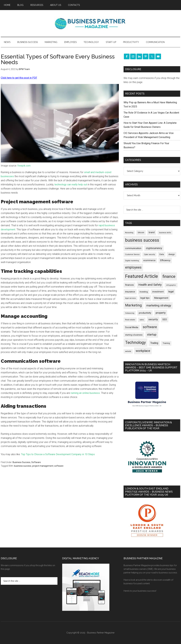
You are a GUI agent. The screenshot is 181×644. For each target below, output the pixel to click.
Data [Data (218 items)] (162, 254)
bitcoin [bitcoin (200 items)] (141, 232)
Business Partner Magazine (90, 23)
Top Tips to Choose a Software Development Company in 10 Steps (58, 454)
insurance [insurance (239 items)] (130, 292)
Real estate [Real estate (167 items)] (130, 320)
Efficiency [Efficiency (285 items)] (165, 260)
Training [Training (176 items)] (166, 343)
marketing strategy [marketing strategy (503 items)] (159, 305)
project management (43, 466)
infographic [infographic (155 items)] (171, 285)
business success (23, 466)
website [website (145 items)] (128, 351)
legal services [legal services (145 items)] (130, 298)
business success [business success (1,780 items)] (142, 240)
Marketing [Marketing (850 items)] (133, 305)
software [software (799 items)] (150, 327)
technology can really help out (71, 185)
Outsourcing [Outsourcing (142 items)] (130, 313)
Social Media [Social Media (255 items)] (132, 327)
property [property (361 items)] (161, 313)
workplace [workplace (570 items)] (143, 351)
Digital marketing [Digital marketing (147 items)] (132, 261)
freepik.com (24, 166)
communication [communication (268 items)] (133, 248)
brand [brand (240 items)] (152, 232)
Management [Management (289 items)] (161, 298)
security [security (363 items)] (153, 319)
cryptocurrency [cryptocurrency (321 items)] (154, 248)
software (59, 466)
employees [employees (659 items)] (133, 267)
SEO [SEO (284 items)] (165, 319)
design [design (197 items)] (172, 254)
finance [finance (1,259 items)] (169, 276)
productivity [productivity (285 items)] (145, 313)
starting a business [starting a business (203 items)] (134, 335)
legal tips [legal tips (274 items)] (145, 298)
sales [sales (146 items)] (142, 320)
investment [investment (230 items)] (158, 292)
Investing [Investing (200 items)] (144, 292)
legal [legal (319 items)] (171, 292)
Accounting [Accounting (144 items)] (129, 233)
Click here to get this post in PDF (19, 78)
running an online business (85, 393)
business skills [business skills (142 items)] (165, 233)
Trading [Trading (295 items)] (154, 343)
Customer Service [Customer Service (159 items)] (132, 254)
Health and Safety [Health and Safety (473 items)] (150, 285)
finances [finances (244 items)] (129, 285)
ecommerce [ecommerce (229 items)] (149, 260)
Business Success (21, 462)
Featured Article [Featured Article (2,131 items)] (141, 276)
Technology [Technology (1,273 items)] (135, 342)
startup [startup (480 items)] (152, 334)
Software (36, 462)
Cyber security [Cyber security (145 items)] (149, 254)
